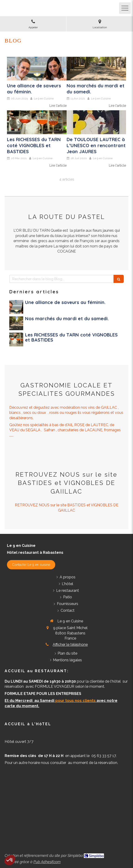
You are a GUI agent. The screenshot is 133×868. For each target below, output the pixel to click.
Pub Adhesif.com (47, 862)
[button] (10, 860)
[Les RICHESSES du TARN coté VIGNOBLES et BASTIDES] (37, 122)
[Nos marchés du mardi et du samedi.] (96, 69)
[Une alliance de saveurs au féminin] (37, 69)
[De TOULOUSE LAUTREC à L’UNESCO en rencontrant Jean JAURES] (96, 122)
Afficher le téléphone (70, 645)
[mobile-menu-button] (125, 8)
